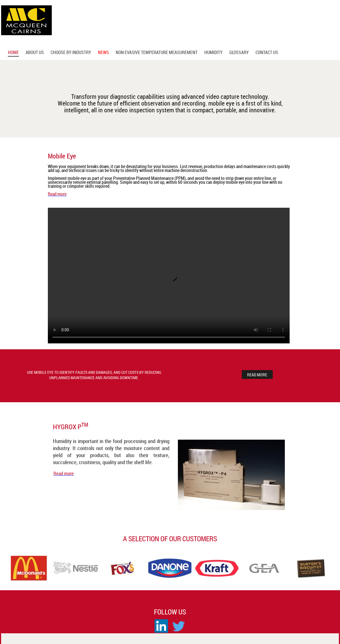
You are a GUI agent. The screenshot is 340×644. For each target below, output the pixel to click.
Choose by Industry (71, 53)
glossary (239, 53)
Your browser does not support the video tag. (169, 276)
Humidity (213, 53)
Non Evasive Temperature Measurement (157, 53)
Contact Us (267, 53)
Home (13, 53)
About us (35, 53)
